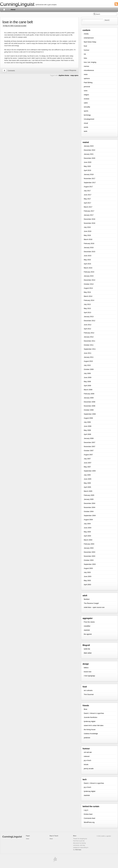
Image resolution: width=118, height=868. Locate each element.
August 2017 (88, 187)
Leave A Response (70, 70)
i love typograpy (89, 676)
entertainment (89, 38)
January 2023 (89, 146)
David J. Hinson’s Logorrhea (94, 713)
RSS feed (78, 850)
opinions (87, 78)
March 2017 (88, 207)
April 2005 (87, 487)
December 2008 (90, 402)
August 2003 (88, 568)
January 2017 (89, 215)
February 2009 (89, 394)
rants (86, 91)
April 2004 (87, 536)
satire (86, 103)
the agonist (88, 634)
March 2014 (88, 296)
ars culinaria (88, 690)
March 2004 (88, 540)
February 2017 (89, 211)
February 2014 (89, 300)
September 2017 (90, 183)
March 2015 (88, 268)
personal (18, 26)
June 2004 (88, 528)
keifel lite (87, 649)
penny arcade (89, 769)
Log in (86, 810)
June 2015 (88, 256)
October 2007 (89, 451)
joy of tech (87, 760)
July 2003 (87, 572)
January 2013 (89, 317)
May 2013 (87, 308)
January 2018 (89, 174)
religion (86, 95)
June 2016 (88, 231)
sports (86, 111)
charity (86, 34)
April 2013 (87, 312)
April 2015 (87, 264)
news (86, 74)
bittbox (86, 668)
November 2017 (90, 178)
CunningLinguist (17, 4)
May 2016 (87, 235)
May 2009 (87, 382)
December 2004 (90, 503)
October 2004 (89, 511)
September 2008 (90, 414)
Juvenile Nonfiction (91, 717)
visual (86, 123)
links (85, 58)
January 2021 (89, 154)
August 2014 (88, 288)
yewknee (87, 738)
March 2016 (88, 239)
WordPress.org (89, 822)
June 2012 (88, 325)
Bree (85, 709)
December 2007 (90, 442)
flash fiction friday (90, 42)
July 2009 (87, 373)
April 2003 (87, 585)
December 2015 (90, 252)
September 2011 (90, 349)
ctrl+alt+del (88, 752)
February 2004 (89, 544)
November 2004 (90, 507)
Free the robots (89, 622)
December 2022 (90, 150)
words (86, 127)
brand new (88, 672)
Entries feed (88, 814)
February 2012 (89, 333)
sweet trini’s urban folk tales (94, 725)
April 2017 (87, 203)
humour (87, 50)
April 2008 (87, 434)
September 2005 (90, 471)
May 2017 (87, 199)
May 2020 (87, 166)
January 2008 (89, 438)
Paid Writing (88, 83)
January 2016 (89, 248)
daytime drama (64, 75)
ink (85, 54)
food (85, 46)
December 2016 (90, 219)
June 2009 (88, 377)
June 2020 (88, 162)
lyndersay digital (90, 721)
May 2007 (87, 467)
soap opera (74, 75)
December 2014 (90, 280)
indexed (87, 756)
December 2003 (90, 552)
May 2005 (87, 483)
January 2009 (89, 398)
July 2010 (87, 365)
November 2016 (90, 223)
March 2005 (88, 491)
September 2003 (90, 564)
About (13, 10)
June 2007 (88, 463)
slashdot (87, 630)
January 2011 (89, 357)
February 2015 (89, 272)
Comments (11, 71)
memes (86, 66)
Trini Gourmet (89, 694)
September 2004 (90, 516)
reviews (87, 99)
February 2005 (89, 495)
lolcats (86, 764)
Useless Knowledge (91, 734)
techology (87, 115)
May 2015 (87, 260)
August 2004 (88, 520)
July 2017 (87, 191)
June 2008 (88, 426)
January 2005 (89, 499)
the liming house (90, 730)
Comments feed (89, 818)
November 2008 (90, 406)
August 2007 (88, 455)
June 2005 (88, 479)
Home (4, 10)
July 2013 (87, 304)
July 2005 (87, 475)
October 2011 (89, 345)
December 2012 (90, 321)
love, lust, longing (90, 62)
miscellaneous (89, 70)
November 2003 (90, 556)
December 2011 (90, 341)
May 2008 (87, 430)
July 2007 (87, 459)
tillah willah (88, 653)
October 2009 (89, 369)
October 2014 (89, 284)
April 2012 (87, 329)
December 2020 (90, 158)
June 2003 (88, 576)
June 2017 (88, 195)
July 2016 (87, 227)
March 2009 (88, 390)
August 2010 (88, 361)
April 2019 (87, 170)
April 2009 (87, 386)
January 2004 (89, 548)
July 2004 (87, 524)
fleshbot (87, 599)
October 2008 (89, 410)
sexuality (87, 107)
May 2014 (87, 292)
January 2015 (89, 276)
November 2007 (90, 446)
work (85, 131)
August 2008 (88, 418)
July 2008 (87, 422)
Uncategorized (89, 119)
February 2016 (89, 243)
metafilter (87, 626)
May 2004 (87, 532)
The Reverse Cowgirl (91, 603)
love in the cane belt (18, 22)
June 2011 (88, 353)
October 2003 (89, 560)
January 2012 (89, 337)
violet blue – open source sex (94, 607)
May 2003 (87, 580)
